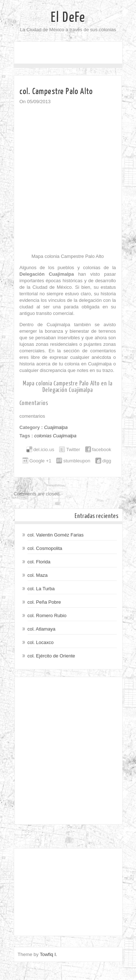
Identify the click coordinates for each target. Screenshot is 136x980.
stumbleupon (77, 461)
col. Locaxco (41, 642)
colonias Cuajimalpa (55, 436)
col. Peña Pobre (44, 602)
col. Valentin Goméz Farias (56, 535)
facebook (102, 449)
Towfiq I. (49, 954)
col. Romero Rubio (47, 615)
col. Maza (38, 575)
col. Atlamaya (42, 629)
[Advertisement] (68, 751)
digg (107, 461)
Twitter (73, 449)
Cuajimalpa (56, 427)
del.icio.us (44, 449)
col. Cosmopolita (45, 548)
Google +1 (40, 461)
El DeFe (68, 17)
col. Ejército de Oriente (51, 656)
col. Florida (39, 562)
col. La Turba (41, 589)
